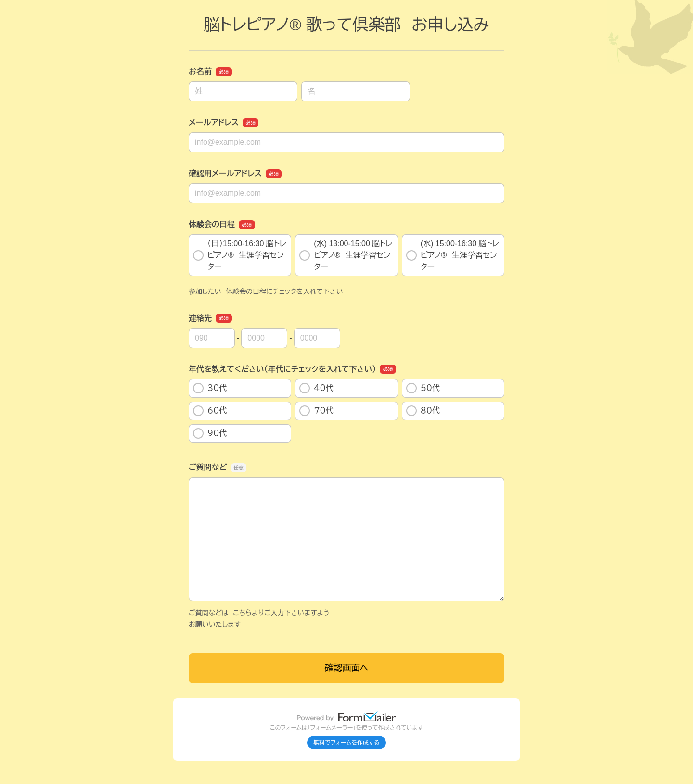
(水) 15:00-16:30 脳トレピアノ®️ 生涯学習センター (453, 255)
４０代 (316, 388)
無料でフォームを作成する (346, 743)
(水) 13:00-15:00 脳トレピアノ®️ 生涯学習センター (346, 255)
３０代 (210, 388)
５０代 (428, 388)
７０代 (316, 411)
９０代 (210, 433)
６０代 (210, 411)
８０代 (423, 411)
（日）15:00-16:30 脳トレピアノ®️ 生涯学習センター (240, 255)
